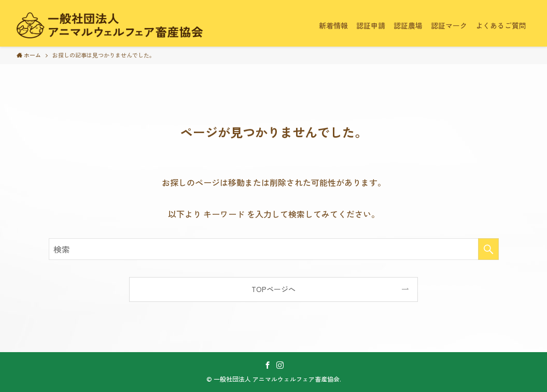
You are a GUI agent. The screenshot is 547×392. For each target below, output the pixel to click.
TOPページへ (273, 289)
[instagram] (280, 365)
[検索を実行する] (488, 249)
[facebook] (268, 365)
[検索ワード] (274, 249)
